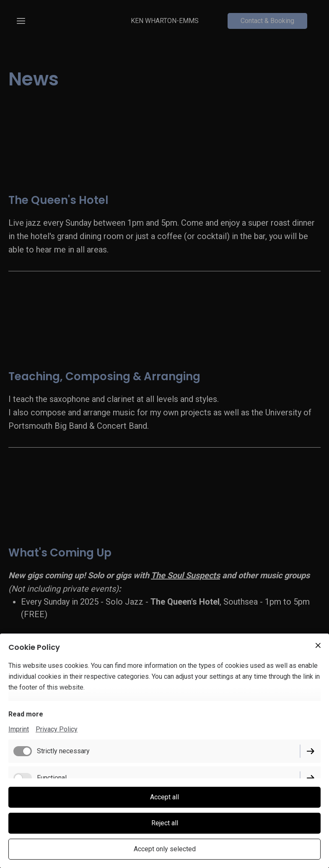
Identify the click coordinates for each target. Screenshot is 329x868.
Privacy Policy (57, 729)
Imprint (19, 729)
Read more (26, 714)
